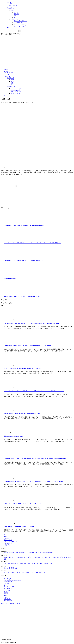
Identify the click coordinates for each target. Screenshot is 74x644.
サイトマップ (8, 543)
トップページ (8, 585)
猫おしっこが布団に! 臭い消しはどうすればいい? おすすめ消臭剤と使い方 (22, 296)
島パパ (6, 592)
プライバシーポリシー (11, 542)
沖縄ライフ (11, 78)
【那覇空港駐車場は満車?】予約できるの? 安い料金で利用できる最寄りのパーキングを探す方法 (27, 346)
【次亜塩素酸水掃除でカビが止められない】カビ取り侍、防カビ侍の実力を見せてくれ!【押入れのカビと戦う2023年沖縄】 (34, 481)
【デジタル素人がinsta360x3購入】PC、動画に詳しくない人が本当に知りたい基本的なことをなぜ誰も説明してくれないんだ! (34, 391)
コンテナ (7, 74)
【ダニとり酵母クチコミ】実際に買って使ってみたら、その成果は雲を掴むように (24, 261)
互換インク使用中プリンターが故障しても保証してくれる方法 (19, 527)
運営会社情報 (8, 540)
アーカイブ (4, 303)
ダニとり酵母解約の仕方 (10, 279)
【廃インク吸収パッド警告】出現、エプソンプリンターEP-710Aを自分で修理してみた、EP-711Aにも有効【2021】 (32, 323)
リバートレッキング (16, 93)
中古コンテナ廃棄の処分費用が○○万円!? (14, 436)
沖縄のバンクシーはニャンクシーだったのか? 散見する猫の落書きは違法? (22, 414)
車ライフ (13, 81)
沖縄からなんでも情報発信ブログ (11, 604)
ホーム (6, 69)
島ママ (6, 594)
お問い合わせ (8, 545)
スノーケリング (15, 90)
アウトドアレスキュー (17, 88)
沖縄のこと (7, 76)
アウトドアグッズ (16, 92)
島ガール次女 (8, 589)
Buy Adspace (7, 579)
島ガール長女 (8, 590)
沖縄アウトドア (12, 87)
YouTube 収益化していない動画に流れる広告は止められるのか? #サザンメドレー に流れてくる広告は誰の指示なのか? (32, 243)
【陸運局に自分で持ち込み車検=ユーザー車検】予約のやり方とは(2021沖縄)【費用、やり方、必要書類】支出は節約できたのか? (35, 459)
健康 (12, 83)
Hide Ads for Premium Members (13, 580)
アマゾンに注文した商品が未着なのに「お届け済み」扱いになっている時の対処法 (24, 225)
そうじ (12, 80)
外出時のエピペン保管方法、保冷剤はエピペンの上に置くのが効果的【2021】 (23, 504)
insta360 (6, 71)
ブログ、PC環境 (9, 73)
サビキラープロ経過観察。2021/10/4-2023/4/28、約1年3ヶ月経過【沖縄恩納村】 (23, 368)
